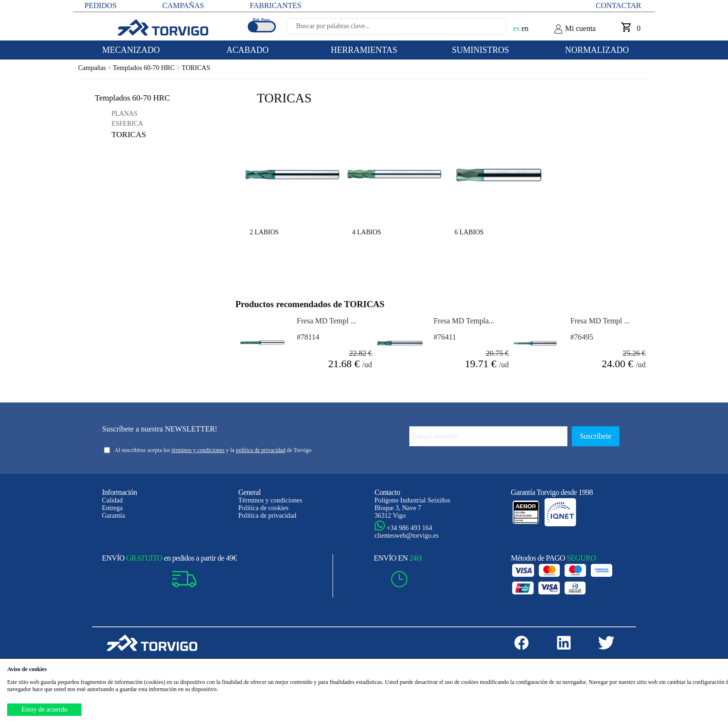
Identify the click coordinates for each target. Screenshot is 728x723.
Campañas (96, 68)
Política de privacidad (267, 516)
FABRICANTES (275, 5)
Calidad (112, 500)
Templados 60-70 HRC (147, 68)
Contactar (619, 5)
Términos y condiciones (270, 500)
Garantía (113, 516)
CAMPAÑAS (183, 5)
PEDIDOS (101, 5)
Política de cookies (263, 508)
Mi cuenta (575, 29)
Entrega (112, 508)
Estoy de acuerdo (44, 709)
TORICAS (196, 68)
